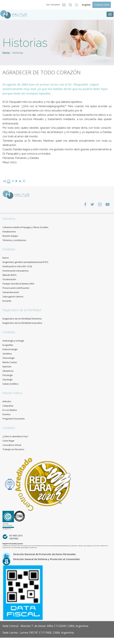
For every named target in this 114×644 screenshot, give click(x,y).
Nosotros (9, 219)
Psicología (8, 375)
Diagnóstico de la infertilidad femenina (22, 319)
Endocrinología (10, 349)
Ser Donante (52, 5)
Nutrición (7, 367)
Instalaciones (9, 232)
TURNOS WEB (102, 5)
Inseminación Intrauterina (15, 271)
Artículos (7, 401)
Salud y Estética (10, 384)
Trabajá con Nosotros (13, 449)
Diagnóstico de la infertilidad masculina (22, 323)
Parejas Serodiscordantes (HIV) (18, 284)
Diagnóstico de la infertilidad (22, 310)
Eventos (7, 414)
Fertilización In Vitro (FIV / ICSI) (17, 266)
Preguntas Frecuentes (14, 419)
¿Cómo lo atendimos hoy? (15, 436)
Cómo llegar (8, 441)
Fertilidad (9, 249)
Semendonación (11, 292)
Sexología (7, 379)
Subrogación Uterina (13, 297)
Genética (7, 354)
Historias (18, 53)
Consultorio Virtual (12, 445)
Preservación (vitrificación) (16, 288)
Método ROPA (9, 275)
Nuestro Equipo (10, 236)
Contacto (9, 428)
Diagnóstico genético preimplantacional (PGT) (25, 262)
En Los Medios (10, 410)
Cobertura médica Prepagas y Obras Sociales (25, 227)
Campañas (8, 406)
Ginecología (8, 358)
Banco (6, 258)
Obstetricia (8, 371)
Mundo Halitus (12, 393)
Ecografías (8, 345)
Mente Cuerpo (10, 362)
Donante (7, 301)
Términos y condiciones (14, 240)
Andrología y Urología (13, 341)
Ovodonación (9, 279)
